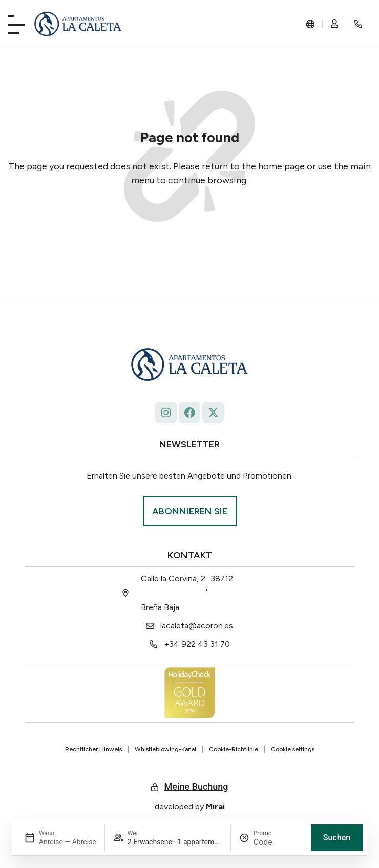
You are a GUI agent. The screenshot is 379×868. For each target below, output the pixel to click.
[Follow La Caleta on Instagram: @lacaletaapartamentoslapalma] (166, 413)
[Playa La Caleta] (16, 23)
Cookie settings (293, 749)
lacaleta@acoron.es (197, 626)
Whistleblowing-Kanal (165, 749)
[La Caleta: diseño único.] (78, 24)
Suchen (337, 838)
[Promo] (278, 842)
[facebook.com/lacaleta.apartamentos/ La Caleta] (189, 413)
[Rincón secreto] (359, 24)
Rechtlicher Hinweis (93, 749)
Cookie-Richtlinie (234, 749)
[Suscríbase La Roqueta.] (190, 511)
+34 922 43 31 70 (197, 644)
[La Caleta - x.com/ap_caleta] (213, 413)
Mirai (215, 806)
